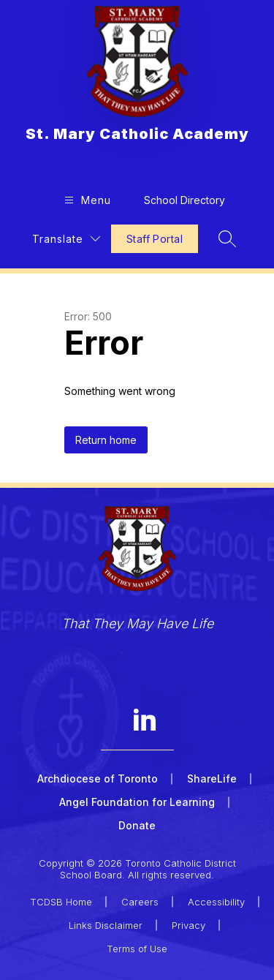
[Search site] (227, 238)
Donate (137, 825)
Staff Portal (155, 239)
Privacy (189, 925)
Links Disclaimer (106, 925)
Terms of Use (137, 949)
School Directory (184, 200)
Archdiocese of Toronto (98, 779)
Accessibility (216, 902)
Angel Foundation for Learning (137, 802)
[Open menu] (86, 200)
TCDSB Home (61, 902)
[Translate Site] (66, 239)
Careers (140, 902)
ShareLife (212, 779)
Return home (106, 440)
